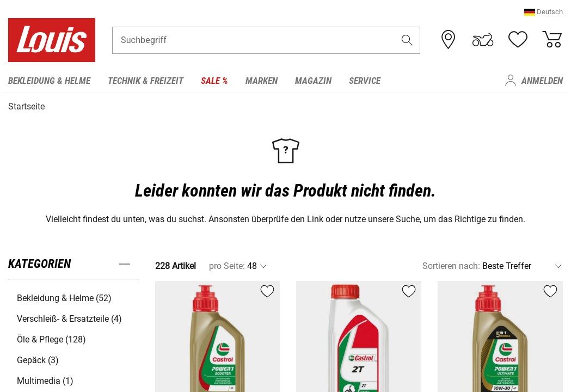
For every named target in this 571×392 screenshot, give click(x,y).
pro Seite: (227, 265)
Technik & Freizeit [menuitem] (146, 81)
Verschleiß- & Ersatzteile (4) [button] (69, 318)
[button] (544, 13)
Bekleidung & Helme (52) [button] (64, 298)
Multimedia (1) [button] (45, 380)
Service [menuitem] (365, 81)
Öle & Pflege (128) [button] (51, 339)
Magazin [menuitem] (313, 81)
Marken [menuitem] (262, 81)
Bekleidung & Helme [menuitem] (49, 81)
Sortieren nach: (451, 265)
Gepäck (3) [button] (38, 360)
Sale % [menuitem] (214, 81)
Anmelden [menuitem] (542, 81)
